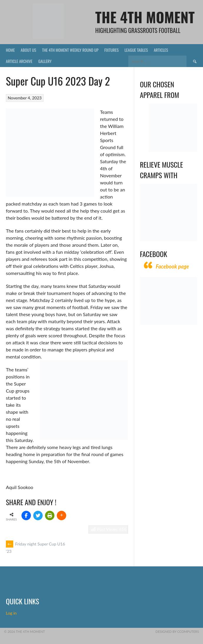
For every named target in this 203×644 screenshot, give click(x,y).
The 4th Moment (145, 17)
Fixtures (112, 50)
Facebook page (172, 266)
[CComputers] (168, 323)
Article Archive (19, 61)
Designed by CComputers (177, 632)
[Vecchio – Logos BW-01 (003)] (173, 150)
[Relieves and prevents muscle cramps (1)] (168, 240)
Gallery (45, 61)
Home (10, 50)
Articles (161, 50)
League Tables (136, 50)
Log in (12, 613)
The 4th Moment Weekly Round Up (70, 50)
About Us (28, 50)
